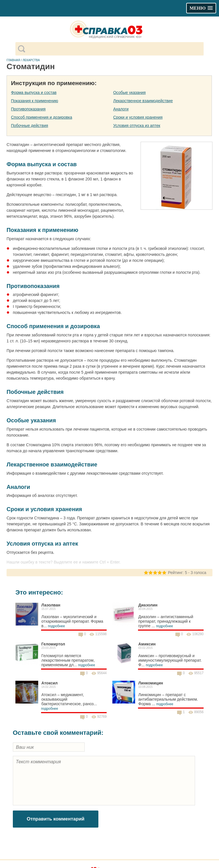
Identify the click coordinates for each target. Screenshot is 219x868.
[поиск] (114, 49)
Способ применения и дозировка (41, 117)
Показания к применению (34, 101)
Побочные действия (29, 126)
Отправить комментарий (56, 819)
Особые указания (129, 92)
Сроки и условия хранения (138, 117)
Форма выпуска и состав (34, 92)
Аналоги (121, 109)
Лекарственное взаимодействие (143, 101)
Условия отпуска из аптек (137, 126)
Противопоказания (28, 109)
